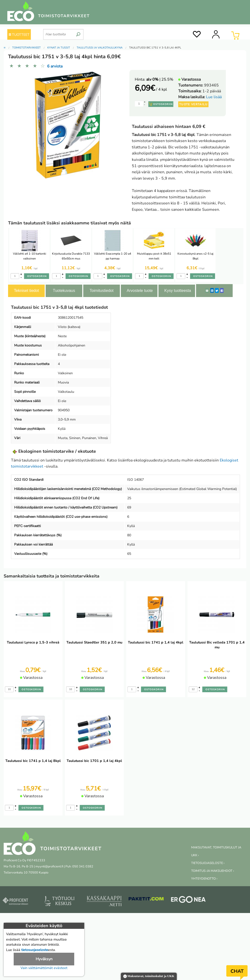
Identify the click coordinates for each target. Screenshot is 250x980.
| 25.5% (160, 79)
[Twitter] (217, 290)
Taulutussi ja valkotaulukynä (100, 48)
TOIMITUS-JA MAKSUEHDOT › (213, 871)
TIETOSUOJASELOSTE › (208, 863)
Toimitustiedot (102, 291)
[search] (78, 32)
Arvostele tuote (140, 291)
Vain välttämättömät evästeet (44, 968)
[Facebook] (222, 290)
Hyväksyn (44, 959)
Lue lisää (214, 97)
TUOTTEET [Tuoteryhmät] (19, 35)
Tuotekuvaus (64, 291)
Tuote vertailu (193, 104)
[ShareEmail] (207, 290)
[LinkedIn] (212, 290)
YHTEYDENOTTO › (204, 879)
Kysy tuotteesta (178, 291)
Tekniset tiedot (26, 291)
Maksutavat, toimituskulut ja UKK (149, 976)
